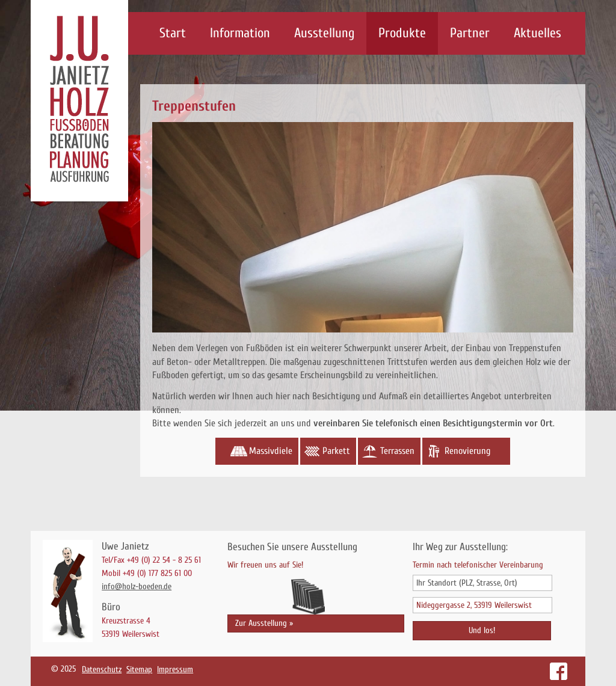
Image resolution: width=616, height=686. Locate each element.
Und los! (482, 630)
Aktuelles (537, 33)
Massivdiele (271, 451)
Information (240, 33)
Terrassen (397, 451)
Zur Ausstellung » (264, 623)
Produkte (402, 33)
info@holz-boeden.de (137, 586)
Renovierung (467, 451)
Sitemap (139, 669)
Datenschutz (102, 669)
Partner (470, 33)
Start (173, 33)
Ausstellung (324, 33)
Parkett (336, 451)
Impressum (175, 669)
